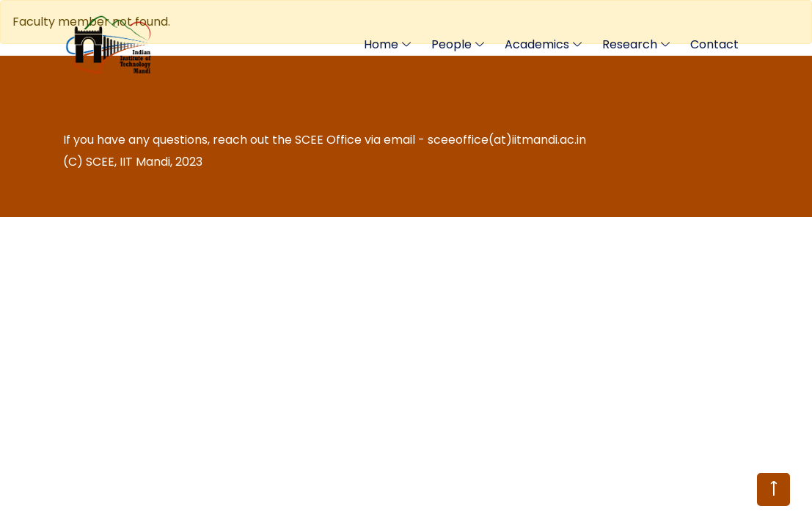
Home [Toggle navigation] (381, 44)
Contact (714, 44)
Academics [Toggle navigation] (537, 44)
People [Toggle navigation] (451, 44)
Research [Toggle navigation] (630, 44)
